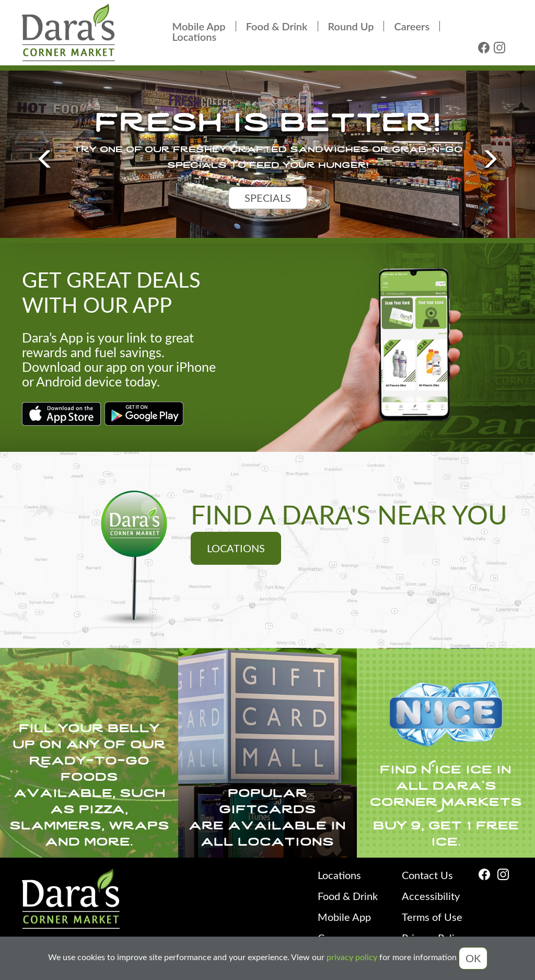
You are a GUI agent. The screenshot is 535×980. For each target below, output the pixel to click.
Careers (412, 26)
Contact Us (427, 875)
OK (473, 958)
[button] (40, 154)
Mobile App (199, 26)
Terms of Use (432, 916)
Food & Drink (277, 26)
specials (268, 197)
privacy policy (352, 957)
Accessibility (431, 896)
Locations (195, 37)
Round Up (351, 26)
